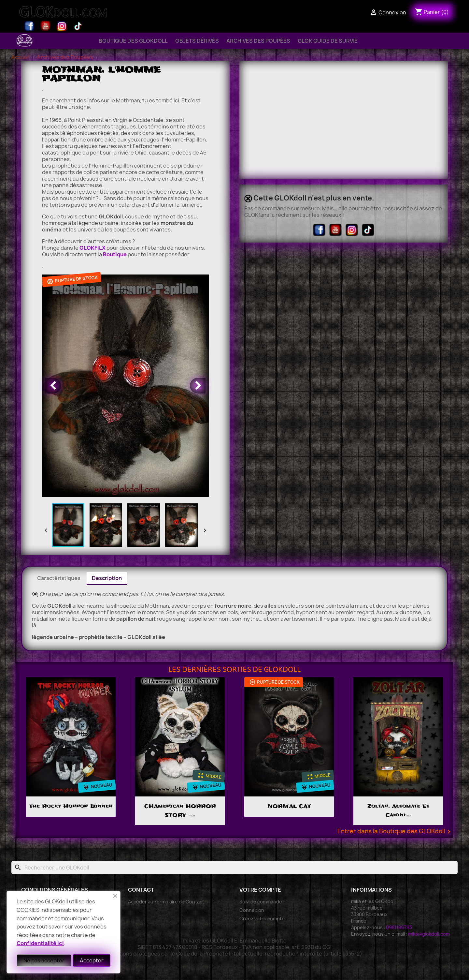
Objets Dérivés (197, 41)
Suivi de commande (261, 902)
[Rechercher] (234, 868)
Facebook (29, 26)
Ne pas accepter (44, 960)
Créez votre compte (262, 919)
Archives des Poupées (258, 41)
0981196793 (399, 927)
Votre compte (260, 890)
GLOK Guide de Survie (328, 41)
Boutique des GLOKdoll (133, 41)
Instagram (62, 26)
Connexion (252, 910)
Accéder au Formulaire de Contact (166, 902)
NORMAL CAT (289, 806)
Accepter (92, 960)
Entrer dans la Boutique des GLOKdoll (395, 832)
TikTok (78, 26)
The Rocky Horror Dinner (71, 806)
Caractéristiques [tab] (59, 578)
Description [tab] (107, 578)
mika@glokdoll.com (429, 934)
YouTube (46, 26)
